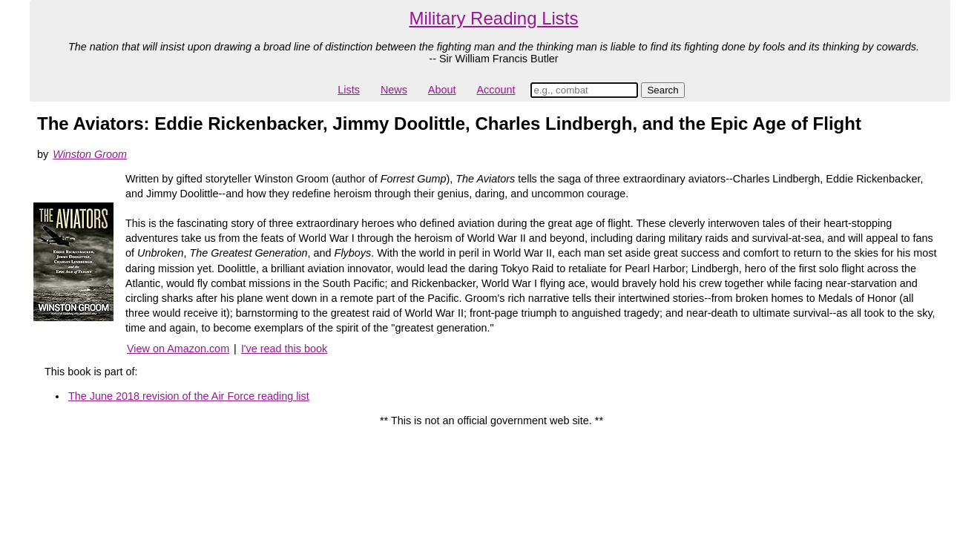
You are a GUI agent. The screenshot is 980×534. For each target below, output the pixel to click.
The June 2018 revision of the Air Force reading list (189, 396)
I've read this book (284, 349)
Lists (349, 90)
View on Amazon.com (178, 349)
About (442, 90)
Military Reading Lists (493, 18)
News (394, 90)
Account (496, 90)
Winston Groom (90, 154)
